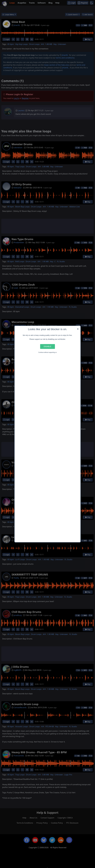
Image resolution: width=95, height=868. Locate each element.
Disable (47, 346)
